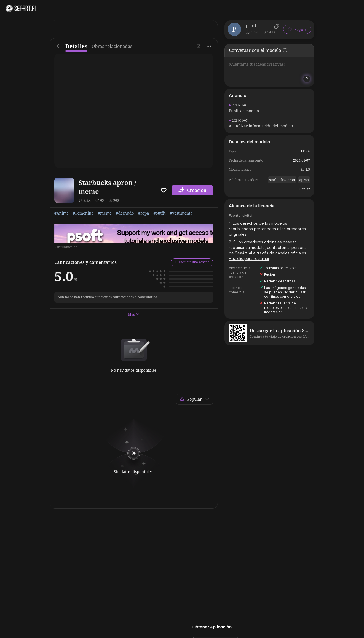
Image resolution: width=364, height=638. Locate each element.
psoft (251, 26)
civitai (247, 215)
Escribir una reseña (192, 262)
